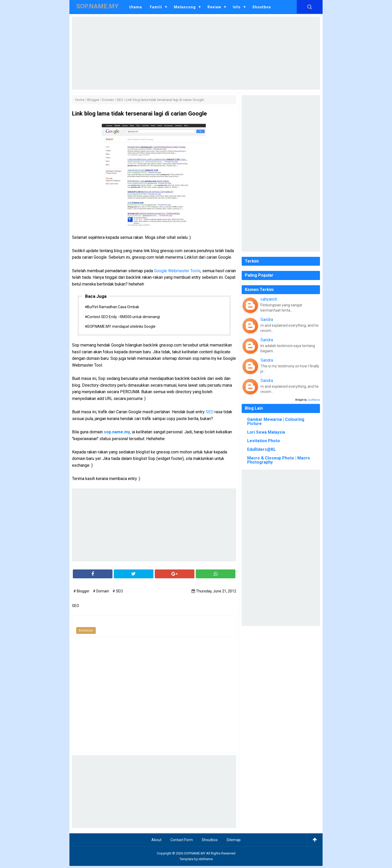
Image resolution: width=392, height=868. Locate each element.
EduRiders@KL (262, 449)
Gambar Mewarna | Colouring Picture (276, 421)
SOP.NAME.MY (195, 855)
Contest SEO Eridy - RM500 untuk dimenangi (126, 318)
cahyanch (269, 299)
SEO (210, 414)
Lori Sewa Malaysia (266, 432)
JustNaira (314, 400)
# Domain (101, 593)
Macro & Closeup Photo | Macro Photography (279, 460)
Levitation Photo (264, 441)
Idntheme (206, 861)
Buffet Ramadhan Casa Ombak (116, 307)
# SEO (118, 593)
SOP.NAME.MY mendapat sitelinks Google (124, 328)
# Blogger (82, 593)
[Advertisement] (196, 53)
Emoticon (86, 632)
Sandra (267, 320)
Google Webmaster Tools (177, 271)
